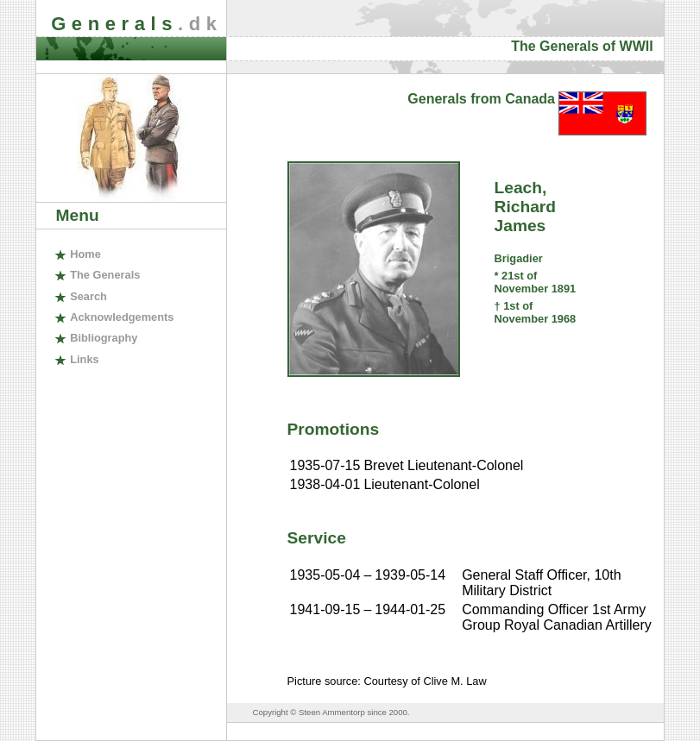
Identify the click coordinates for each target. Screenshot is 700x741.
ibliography (104, 338)
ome (85, 254)
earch (88, 296)
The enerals (105, 275)
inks (84, 359)
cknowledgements (122, 317)
